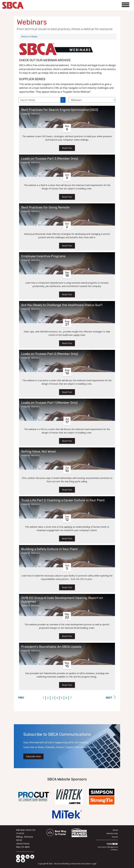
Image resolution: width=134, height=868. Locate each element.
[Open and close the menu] (77, 5)
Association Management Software (108, 847)
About (115, 830)
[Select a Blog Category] (92, 100)
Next (111, 697)
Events (115, 837)
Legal (94, 864)
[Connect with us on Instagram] (32, 857)
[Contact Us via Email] (23, 860)
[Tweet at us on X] (23, 857)
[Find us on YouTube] (18, 860)
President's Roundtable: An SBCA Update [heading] (51, 647)
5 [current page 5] (62, 698)
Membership (112, 833)
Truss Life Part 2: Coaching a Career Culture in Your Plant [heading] (63, 500)
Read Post (67, 148)
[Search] (63, 100)
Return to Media (29, 36)
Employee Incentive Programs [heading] (43, 256)
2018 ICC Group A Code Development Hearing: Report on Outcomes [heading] (62, 600)
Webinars (35, 114)
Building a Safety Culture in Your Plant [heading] (49, 549)
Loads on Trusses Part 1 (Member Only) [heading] (49, 403)
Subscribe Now (33, 756)
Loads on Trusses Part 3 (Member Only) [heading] (50, 159)
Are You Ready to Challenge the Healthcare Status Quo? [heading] (62, 305)
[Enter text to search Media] (39, 100)
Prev (21, 698)
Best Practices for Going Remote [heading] (45, 207)
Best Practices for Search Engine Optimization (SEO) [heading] (60, 110)
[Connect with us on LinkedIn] (28, 857)
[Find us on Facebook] (18, 857)
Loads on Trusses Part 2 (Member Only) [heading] (50, 354)
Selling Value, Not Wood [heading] (38, 451)
